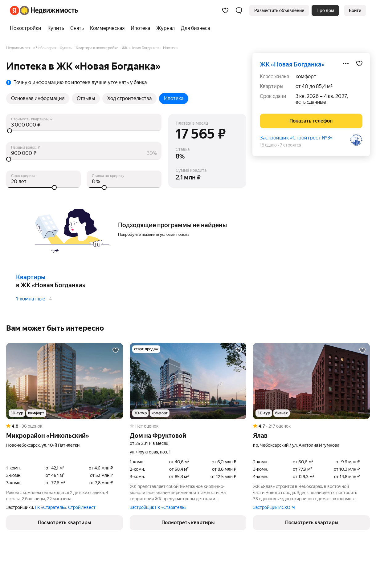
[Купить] (56, 28)
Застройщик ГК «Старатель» (158, 507)
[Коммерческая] (107, 28)
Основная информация (38, 98)
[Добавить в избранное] (359, 63)
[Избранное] (225, 10)
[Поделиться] (346, 63)
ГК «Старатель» (51, 507)
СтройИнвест (82, 507)
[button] (239, 10)
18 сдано (268, 145)
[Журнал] (166, 28)
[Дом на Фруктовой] (188, 381)
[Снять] (77, 28)
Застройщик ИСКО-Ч (274, 507)
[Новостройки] (27, 28)
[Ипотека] (140, 28)
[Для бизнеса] (194, 28)
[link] (355, 10)
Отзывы (86, 98)
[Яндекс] (14, 10)
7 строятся (290, 145)
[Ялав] (311, 381)
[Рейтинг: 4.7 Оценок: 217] (311, 426)
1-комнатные (31, 299)
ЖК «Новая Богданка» (292, 64)
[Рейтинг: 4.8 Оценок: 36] (65, 426)
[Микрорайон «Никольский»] (65, 381)
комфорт (306, 77)
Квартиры (31, 277)
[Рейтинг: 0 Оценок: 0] (188, 426)
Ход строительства (129, 98)
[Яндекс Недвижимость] (49, 10)
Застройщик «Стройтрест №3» (296, 138)
